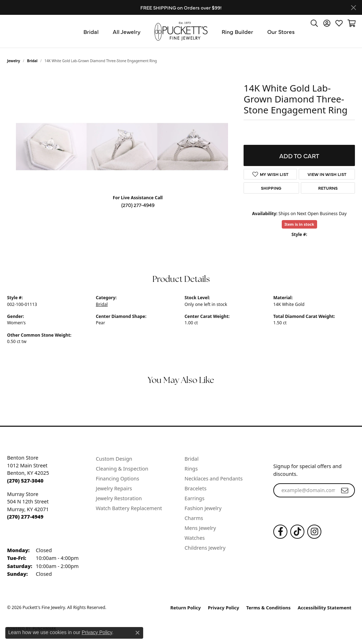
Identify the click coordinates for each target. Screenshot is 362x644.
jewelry (14, 61)
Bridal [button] (91, 31)
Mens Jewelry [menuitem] (200, 528)
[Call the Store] (25, 481)
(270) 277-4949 (138, 205)
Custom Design (114, 459)
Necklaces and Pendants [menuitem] (214, 478)
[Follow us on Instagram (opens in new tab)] (314, 532)
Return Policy (186, 608)
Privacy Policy (224, 608)
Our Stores (281, 31)
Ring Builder (237, 31)
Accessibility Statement (325, 608)
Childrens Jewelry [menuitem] (205, 548)
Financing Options (118, 478)
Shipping (271, 188)
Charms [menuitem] (194, 518)
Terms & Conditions (269, 608)
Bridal (32, 61)
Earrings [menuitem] (194, 498)
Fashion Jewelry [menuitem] (203, 508)
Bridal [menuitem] (192, 459)
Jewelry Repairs (114, 488)
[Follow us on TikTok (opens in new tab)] (297, 532)
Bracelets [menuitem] (195, 488)
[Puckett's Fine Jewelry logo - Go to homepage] (181, 31)
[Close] (353, 8)
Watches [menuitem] (195, 538)
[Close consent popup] (138, 633)
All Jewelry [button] (127, 31)
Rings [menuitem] (191, 469)
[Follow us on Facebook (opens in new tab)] (280, 532)
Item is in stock (299, 224)
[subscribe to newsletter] (345, 490)
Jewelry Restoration (119, 498)
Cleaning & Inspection (122, 469)
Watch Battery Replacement (129, 508)
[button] (314, 23)
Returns (328, 188)
